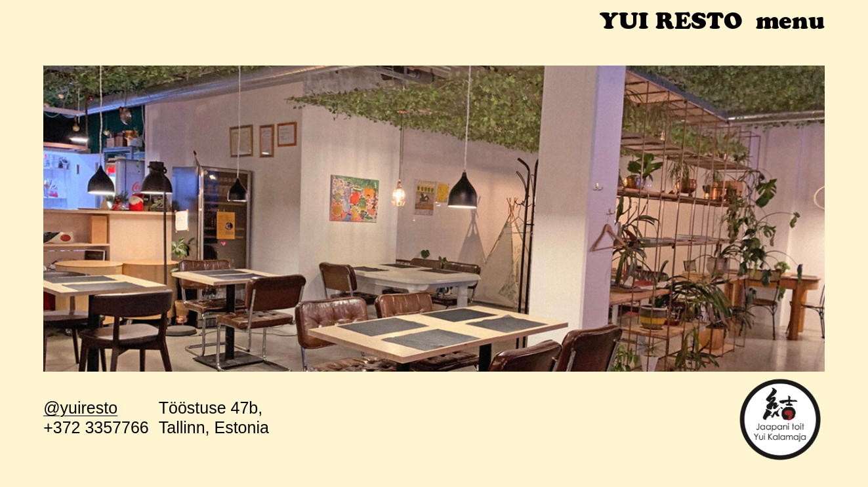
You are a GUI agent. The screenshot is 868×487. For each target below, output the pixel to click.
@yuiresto (80, 408)
